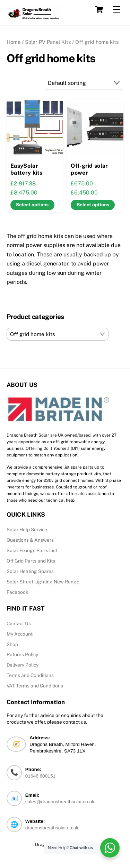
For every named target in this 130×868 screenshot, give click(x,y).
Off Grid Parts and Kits (31, 561)
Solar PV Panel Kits (48, 42)
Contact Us (19, 623)
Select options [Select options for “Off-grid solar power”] (93, 205)
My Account (20, 634)
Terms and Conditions (30, 675)
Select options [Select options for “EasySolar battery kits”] (32, 205)
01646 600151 (40, 776)
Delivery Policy (23, 665)
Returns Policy (22, 654)
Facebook (18, 592)
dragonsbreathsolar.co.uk (52, 828)
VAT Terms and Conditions (35, 686)
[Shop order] (84, 83)
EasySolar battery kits (27, 169)
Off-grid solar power (89, 169)
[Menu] (116, 10)
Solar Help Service (27, 529)
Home (14, 42)
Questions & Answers (30, 540)
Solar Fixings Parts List (32, 550)
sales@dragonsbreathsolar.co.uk (60, 802)
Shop (12, 644)
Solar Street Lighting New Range (43, 582)
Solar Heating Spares (30, 571)
